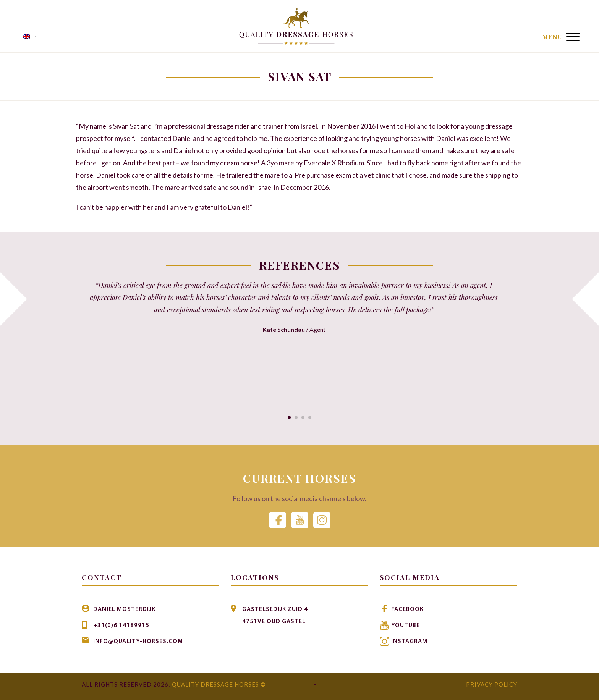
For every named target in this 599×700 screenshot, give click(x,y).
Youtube (406, 626)
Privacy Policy (492, 684)
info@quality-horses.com (138, 642)
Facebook (407, 609)
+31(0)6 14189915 (121, 626)
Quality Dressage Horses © (219, 684)
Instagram (409, 642)
